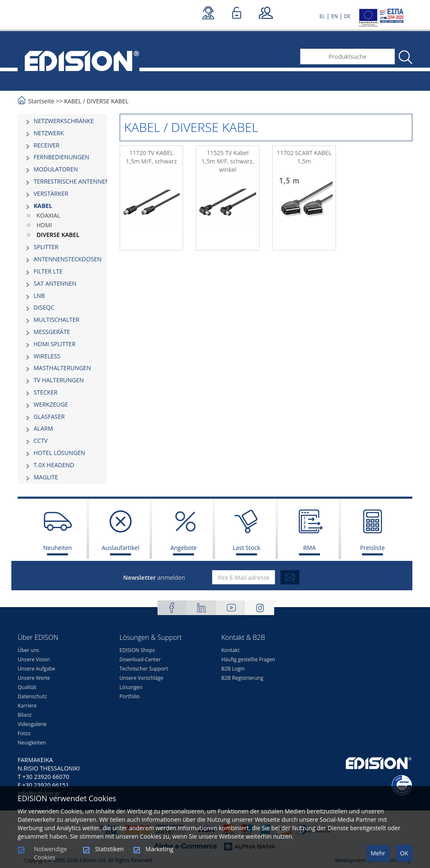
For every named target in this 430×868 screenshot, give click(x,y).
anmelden (154, 577)
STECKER (46, 392)
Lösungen (131, 687)
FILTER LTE (48, 271)
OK (404, 853)
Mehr (378, 853)
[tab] (62, 121)
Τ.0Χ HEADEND (54, 465)
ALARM (43, 428)
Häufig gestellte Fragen (248, 659)
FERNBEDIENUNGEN (62, 157)
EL (322, 16)
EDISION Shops (137, 650)
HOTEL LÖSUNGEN (59, 453)
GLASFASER (49, 417)
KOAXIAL (48, 215)
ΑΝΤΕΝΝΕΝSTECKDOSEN (68, 259)
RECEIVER (47, 145)
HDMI (44, 225)
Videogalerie (32, 724)
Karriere (27, 706)
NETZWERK (49, 133)
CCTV (41, 441)
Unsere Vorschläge (142, 678)
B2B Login (233, 669)
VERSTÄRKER (51, 193)
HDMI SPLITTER (55, 344)
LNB (39, 296)
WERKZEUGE (51, 404)
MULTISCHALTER (56, 320)
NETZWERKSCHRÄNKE (64, 121)
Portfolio (130, 696)
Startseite (41, 101)
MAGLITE (46, 477)
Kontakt (230, 650)
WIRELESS (47, 356)
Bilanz (25, 715)
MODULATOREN (56, 169)
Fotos (24, 733)
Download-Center (140, 659)
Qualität (27, 687)
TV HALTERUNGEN (59, 380)
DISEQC (44, 307)
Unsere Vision (34, 659)
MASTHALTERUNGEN (62, 368)
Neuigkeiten (32, 743)
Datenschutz (32, 696)
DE (347, 16)
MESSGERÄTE (52, 332)
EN (335, 16)
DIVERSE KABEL (107, 101)
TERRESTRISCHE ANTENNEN (72, 181)
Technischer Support (144, 669)
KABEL (73, 101)
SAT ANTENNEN (55, 283)
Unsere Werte (34, 678)
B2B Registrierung (242, 678)
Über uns (28, 650)
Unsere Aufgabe (37, 669)
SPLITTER (46, 247)
